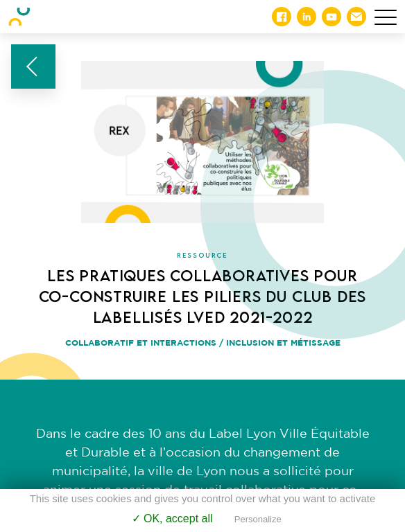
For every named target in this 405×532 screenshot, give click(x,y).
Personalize (258, 519)
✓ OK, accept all (172, 518)
